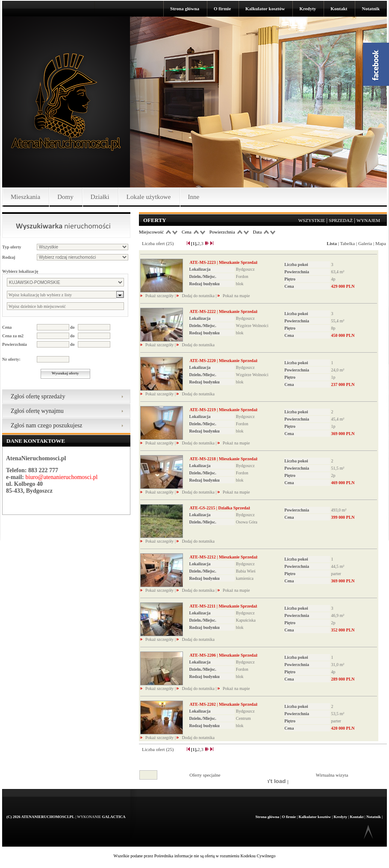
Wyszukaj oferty (65, 373)
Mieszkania (25, 197)
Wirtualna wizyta (332, 775)
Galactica (113, 817)
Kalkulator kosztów (265, 9)
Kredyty (308, 9)
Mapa (381, 243)
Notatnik (371, 9)
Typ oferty (12, 247)
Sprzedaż (341, 220)
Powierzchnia (15, 344)
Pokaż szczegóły (160, 296)
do (72, 327)
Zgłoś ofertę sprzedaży (38, 396)
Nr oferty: (11, 359)
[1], (194, 243)
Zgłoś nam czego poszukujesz (47, 425)
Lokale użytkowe (149, 197)
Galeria (365, 243)
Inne (194, 197)
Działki (100, 197)
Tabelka (348, 243)
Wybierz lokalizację (20, 271)
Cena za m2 (13, 336)
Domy (65, 197)
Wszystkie (312, 220)
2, (199, 243)
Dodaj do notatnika (198, 296)
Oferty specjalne (205, 775)
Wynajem (368, 220)
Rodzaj (9, 257)
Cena (7, 327)
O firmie (222, 9)
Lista (332, 243)
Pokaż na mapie (236, 296)
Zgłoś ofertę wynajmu (37, 411)
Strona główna (185, 9)
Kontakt (339, 9)
